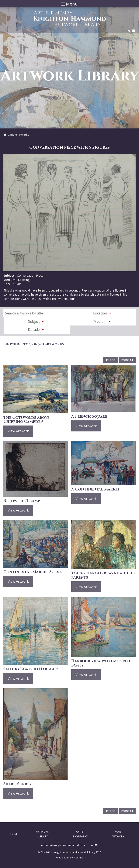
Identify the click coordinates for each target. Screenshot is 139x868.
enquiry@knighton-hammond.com (63, 845)
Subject (37, 321)
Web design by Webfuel (70, 857)
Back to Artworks (16, 135)
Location (103, 313)
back (111, 360)
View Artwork (18, 431)
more (127, 360)
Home (14, 834)
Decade (37, 330)
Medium (103, 321)
